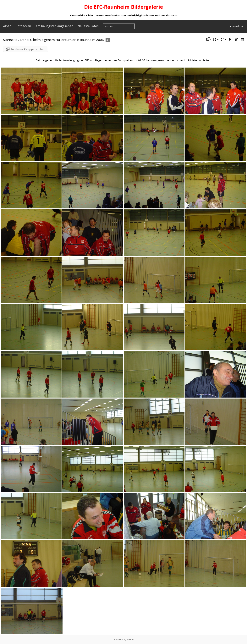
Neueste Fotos (88, 26)
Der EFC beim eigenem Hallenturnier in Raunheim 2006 (62, 40)
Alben (7, 26)
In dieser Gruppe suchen (28, 49)
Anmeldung (237, 26)
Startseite (10, 40)
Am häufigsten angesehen (54, 26)
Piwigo (130, 639)
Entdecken (23, 26)
